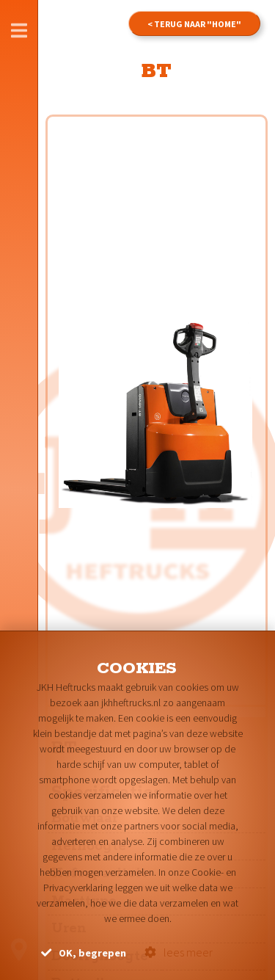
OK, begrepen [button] (84, 953)
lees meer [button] (179, 952)
